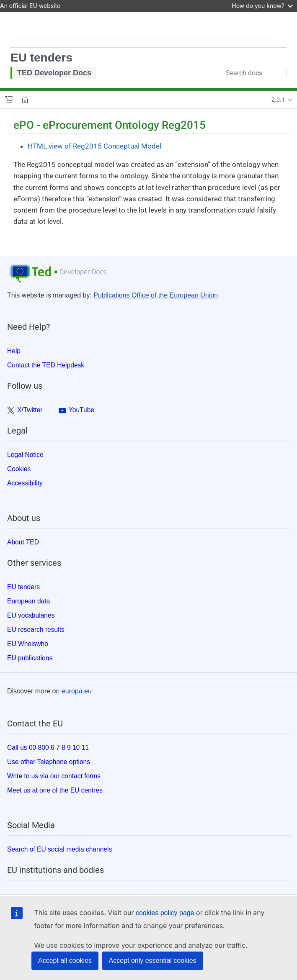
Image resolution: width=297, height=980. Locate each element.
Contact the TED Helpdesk (46, 365)
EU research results (36, 630)
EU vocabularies (31, 615)
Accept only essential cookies (153, 961)
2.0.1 (278, 100)
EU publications (30, 658)
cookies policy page (165, 913)
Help (14, 351)
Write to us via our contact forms (54, 776)
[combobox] (255, 73)
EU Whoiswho (28, 644)
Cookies (19, 469)
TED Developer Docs (54, 73)
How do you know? (262, 6)
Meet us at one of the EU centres (55, 790)
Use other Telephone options (49, 762)
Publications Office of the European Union (156, 295)
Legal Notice (25, 455)
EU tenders (41, 58)
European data (28, 601)
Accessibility (25, 483)
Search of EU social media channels (59, 849)
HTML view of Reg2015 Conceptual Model (94, 146)
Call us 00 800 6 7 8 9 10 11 (48, 748)
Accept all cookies (65, 961)
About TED (23, 542)
